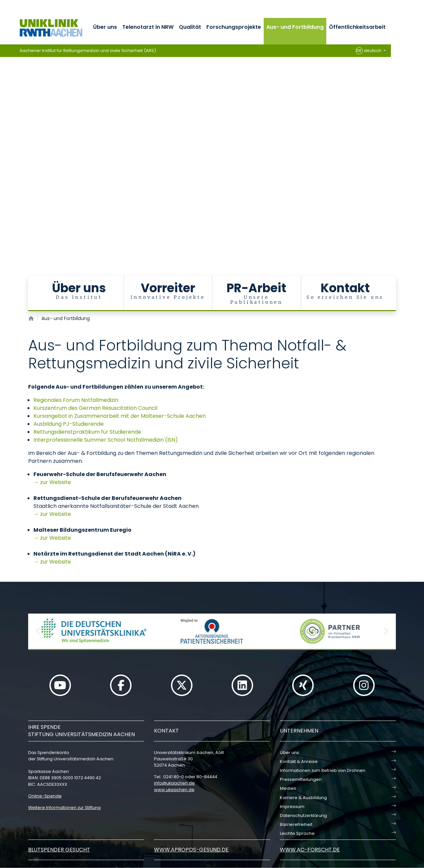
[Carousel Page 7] (4, 156)
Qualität (190, 27)
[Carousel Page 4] (4, 141)
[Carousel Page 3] (4, 136)
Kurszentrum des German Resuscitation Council (95, 408)
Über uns (105, 27)
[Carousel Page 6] (4, 151)
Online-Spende (45, 796)
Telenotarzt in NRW (148, 27)
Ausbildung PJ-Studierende (69, 424)
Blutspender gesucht (59, 850)
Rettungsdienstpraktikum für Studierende (87, 432)
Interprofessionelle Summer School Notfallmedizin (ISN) (106, 440)
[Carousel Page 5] (4, 146)
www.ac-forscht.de (310, 850)
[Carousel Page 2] (4, 131)
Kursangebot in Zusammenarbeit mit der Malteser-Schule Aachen (120, 416)
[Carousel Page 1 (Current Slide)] (4, 126)
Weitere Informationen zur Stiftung (64, 808)
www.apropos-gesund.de (191, 850)
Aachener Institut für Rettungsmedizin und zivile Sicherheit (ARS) (88, 51)
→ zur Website (52, 482)
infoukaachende (174, 783)
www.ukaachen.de (174, 790)
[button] (38, 631)
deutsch (369, 51)
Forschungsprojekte (234, 27)
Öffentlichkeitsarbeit (357, 27)
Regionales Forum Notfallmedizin (76, 400)
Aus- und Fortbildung (295, 27)
